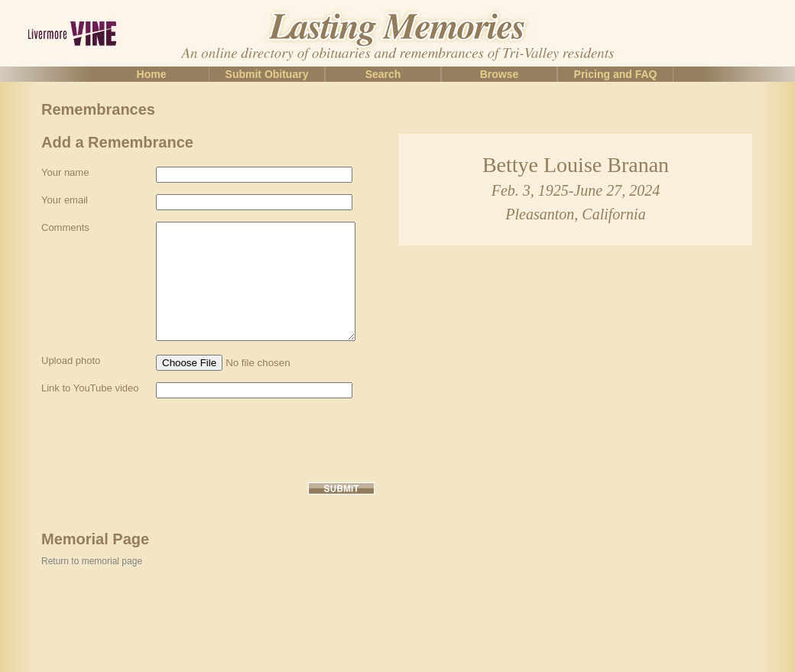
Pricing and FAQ (616, 74)
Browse (500, 74)
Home (152, 74)
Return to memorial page (92, 607)
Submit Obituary (267, 74)
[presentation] (157, 485)
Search (383, 74)
